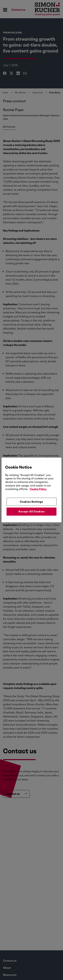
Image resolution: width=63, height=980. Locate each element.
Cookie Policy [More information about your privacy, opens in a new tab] (38, 489)
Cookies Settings (32, 502)
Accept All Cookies (31, 512)
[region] (31, 490)
